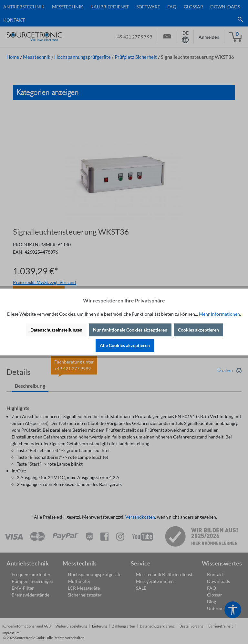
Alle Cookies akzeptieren (125, 345)
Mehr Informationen (219, 314)
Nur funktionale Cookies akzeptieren (130, 330)
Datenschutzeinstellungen (56, 330)
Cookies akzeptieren (198, 330)
